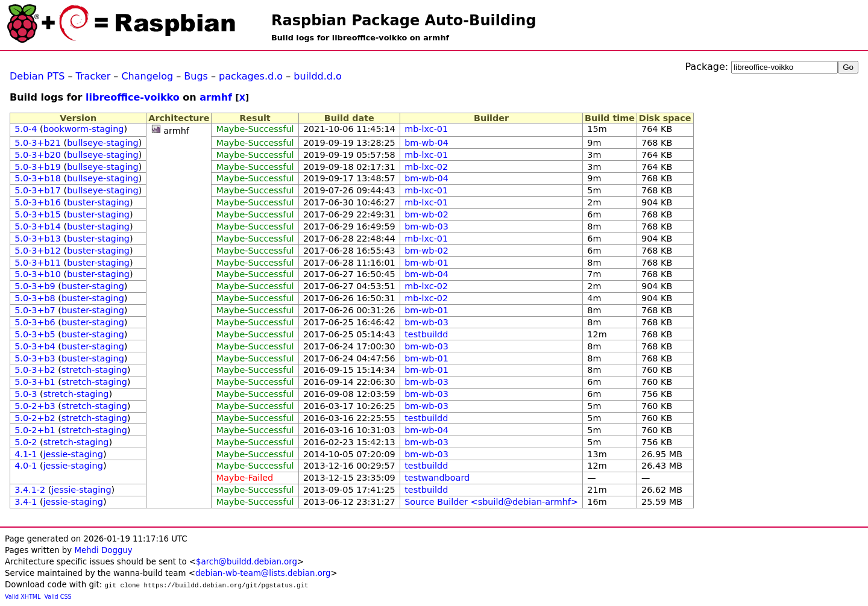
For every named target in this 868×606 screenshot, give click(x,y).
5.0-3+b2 (35, 370)
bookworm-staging (84, 129)
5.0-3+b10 (38, 274)
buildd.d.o (318, 76)
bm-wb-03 (426, 226)
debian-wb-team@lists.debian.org (263, 573)
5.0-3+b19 (38, 167)
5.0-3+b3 (35, 358)
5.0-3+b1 (35, 382)
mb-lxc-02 (426, 167)
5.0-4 (26, 129)
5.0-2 (26, 442)
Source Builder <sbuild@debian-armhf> (491, 502)
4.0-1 (26, 466)
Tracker (93, 76)
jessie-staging (73, 454)
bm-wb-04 (426, 143)
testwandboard (437, 478)
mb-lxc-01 (426, 129)
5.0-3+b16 (38, 202)
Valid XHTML (23, 597)
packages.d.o (251, 76)
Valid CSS (58, 597)
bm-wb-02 (426, 214)
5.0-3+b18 (38, 178)
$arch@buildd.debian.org (247, 562)
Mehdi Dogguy (103, 550)
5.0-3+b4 (35, 346)
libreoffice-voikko (133, 97)
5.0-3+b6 (35, 322)
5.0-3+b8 (35, 298)
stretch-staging (94, 370)
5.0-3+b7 (35, 310)
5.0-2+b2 (35, 418)
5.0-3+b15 (38, 214)
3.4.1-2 (30, 490)
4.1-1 (26, 454)
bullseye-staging (103, 143)
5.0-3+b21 (38, 143)
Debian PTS (37, 76)
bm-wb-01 (426, 263)
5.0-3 (26, 394)
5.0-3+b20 (38, 155)
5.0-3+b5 (35, 334)
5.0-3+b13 (38, 239)
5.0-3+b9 (35, 286)
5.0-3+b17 (38, 190)
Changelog (147, 76)
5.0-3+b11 (38, 263)
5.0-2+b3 (35, 406)
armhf (216, 97)
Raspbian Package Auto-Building (404, 20)
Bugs (196, 76)
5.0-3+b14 (38, 226)
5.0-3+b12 (38, 251)
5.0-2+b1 (35, 430)
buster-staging (98, 202)
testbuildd (426, 334)
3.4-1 (26, 502)
